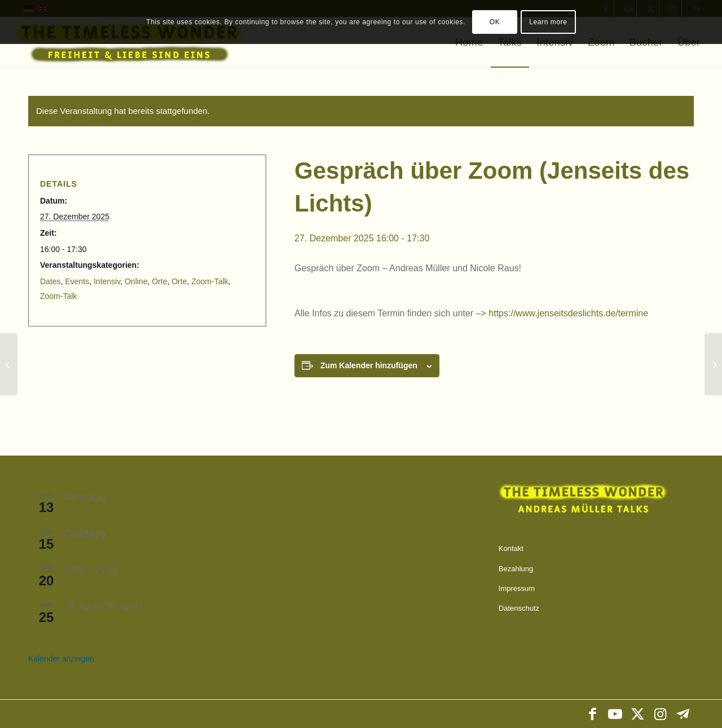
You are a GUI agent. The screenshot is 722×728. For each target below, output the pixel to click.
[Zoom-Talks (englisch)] (9, 364)
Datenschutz (519, 608)
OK (495, 22)
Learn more (548, 22)
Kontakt (511, 548)
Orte (159, 281)
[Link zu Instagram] (660, 714)
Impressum (517, 588)
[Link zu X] (637, 714)
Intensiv (107, 281)
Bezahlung (516, 569)
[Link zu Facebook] (592, 714)
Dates (50, 281)
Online (136, 281)
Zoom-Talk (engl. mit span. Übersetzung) (140, 512)
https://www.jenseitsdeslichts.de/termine (568, 313)
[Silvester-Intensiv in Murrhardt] (713, 364)
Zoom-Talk (210, 281)
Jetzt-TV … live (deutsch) (111, 585)
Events (77, 281)
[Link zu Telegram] (683, 714)
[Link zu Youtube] (615, 714)
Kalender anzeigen (61, 659)
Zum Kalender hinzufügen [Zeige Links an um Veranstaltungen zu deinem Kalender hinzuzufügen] (369, 365)
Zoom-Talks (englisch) (106, 549)
